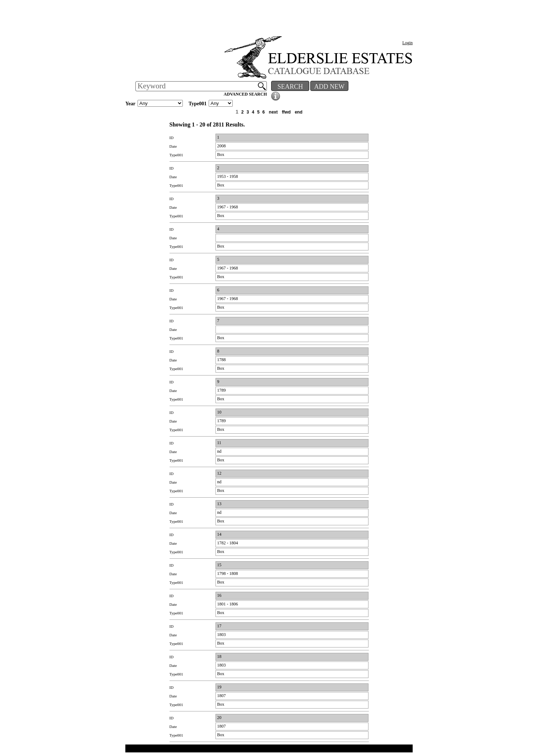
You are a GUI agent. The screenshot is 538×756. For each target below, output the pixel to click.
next (273, 112)
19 (219, 687)
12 (219, 473)
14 (219, 534)
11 (219, 443)
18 (219, 656)
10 (219, 412)
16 (219, 595)
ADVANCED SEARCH (245, 94)
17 (219, 626)
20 (219, 718)
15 (219, 565)
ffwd (286, 112)
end (299, 112)
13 (219, 504)
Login (407, 43)
